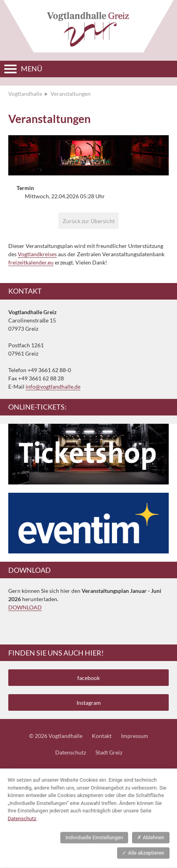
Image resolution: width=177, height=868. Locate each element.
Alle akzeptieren (143, 853)
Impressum (135, 736)
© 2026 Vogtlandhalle (56, 736)
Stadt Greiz (109, 752)
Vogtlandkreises (37, 254)
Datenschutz (71, 752)
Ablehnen (151, 837)
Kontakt (102, 736)
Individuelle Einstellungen (94, 837)
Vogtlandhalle (25, 94)
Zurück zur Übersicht (89, 221)
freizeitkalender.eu (31, 262)
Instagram (89, 703)
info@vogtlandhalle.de (53, 387)
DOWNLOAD (25, 607)
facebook (88, 678)
